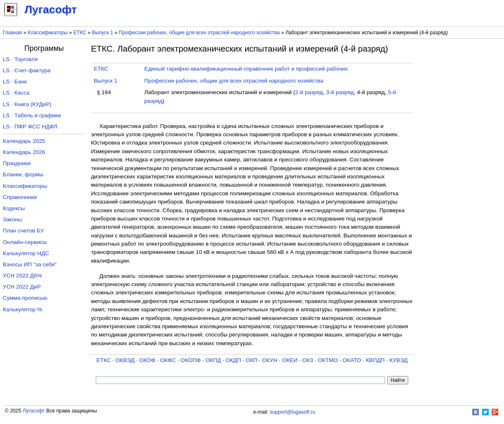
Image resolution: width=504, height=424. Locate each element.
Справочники (20, 197)
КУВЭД (398, 360)
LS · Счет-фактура (27, 70)
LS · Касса (16, 93)
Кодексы (14, 208)
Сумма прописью (25, 298)
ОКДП (233, 360)
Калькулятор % (22, 309)
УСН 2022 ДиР (22, 287)
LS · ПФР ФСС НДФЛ (30, 127)
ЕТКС (80, 33)
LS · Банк (15, 82)
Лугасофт (34, 411)
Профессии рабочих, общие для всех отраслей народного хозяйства (199, 33)
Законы (13, 219)
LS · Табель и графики (32, 115)
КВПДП (375, 360)
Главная (13, 33)
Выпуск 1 (103, 33)
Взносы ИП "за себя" (30, 264)
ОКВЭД (125, 360)
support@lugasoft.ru (293, 412)
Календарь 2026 (24, 152)
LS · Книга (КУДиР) (27, 104)
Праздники (17, 163)
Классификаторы (48, 33)
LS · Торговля (20, 59)
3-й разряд (340, 92)
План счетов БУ (23, 231)
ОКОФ (147, 360)
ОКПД (213, 360)
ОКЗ (308, 360)
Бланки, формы (23, 174)
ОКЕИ (290, 360)
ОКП (251, 360)
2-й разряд (309, 92)
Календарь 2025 (24, 141)
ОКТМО (328, 360)
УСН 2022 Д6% (22, 276)
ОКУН (270, 360)
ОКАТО (352, 360)
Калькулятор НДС (26, 253)
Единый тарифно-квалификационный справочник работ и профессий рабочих (246, 69)
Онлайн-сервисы (25, 242)
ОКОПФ (190, 360)
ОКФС (168, 360)
